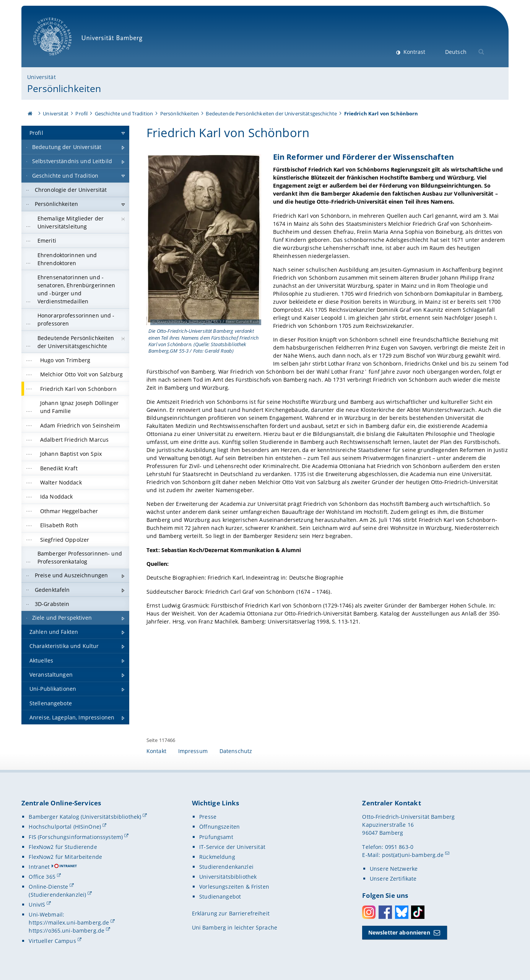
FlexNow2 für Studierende (63, 847)
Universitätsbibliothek (228, 877)
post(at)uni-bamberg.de (413, 855)
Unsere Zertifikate (393, 879)
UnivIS (37, 905)
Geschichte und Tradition (124, 113)
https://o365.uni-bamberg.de (67, 931)
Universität (41, 77)
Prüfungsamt (216, 837)
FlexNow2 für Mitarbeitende (65, 857)
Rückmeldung (217, 857)
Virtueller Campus (52, 941)
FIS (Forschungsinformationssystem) (76, 837)
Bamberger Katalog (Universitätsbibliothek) (85, 817)
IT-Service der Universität (232, 847)
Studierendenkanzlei (226, 867)
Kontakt (156, 751)
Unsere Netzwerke (394, 869)
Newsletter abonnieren (399, 932)
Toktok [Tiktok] (418, 912)
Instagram (369, 912)
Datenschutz (236, 751)
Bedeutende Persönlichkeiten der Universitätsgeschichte (271, 113)
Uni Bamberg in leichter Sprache (235, 927)
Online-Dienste (48, 887)
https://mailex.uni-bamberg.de (69, 922)
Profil (81, 113)
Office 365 (42, 877)
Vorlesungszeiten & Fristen (234, 887)
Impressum (193, 751)
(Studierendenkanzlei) (57, 895)
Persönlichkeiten (64, 88)
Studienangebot (220, 897)
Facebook (385, 912)
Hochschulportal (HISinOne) (65, 827)
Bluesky (402, 912)
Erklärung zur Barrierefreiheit (231, 913)
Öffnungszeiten (219, 827)
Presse (208, 817)
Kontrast (414, 52)
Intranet (39, 867)
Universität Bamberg (90, 40)
